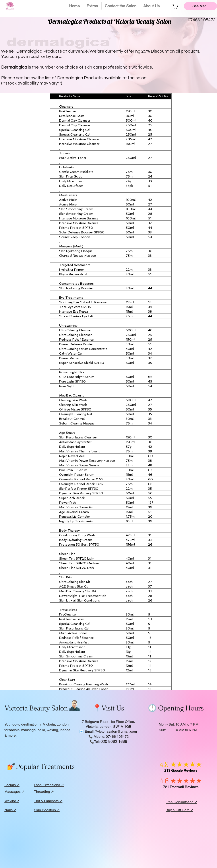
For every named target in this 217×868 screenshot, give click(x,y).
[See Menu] (200, 6)
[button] (92, 6)
